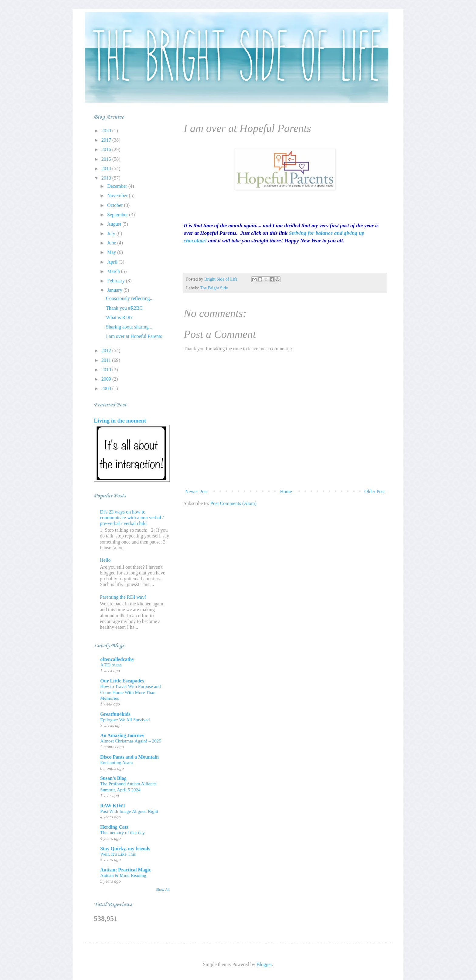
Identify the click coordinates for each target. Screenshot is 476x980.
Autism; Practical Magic (126, 870)
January (115, 290)
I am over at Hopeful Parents (134, 336)
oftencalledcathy (117, 659)
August (115, 224)
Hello (105, 560)
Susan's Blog (113, 778)
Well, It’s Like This (118, 854)
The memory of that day (122, 832)
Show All (163, 890)
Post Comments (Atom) (233, 503)
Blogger (264, 964)
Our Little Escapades (122, 681)
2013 (107, 178)
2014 (107, 168)
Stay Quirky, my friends (125, 849)
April (113, 262)
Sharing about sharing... (129, 327)
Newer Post (196, 492)
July (112, 233)
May (112, 252)
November (118, 195)
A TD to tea (111, 665)
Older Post (375, 492)
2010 (107, 370)
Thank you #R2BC (124, 308)
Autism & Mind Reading (123, 875)
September (118, 215)
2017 (107, 140)
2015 (107, 159)
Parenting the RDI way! (123, 597)
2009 (107, 379)
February (117, 281)
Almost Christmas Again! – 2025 (131, 741)
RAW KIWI (113, 806)
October (116, 205)
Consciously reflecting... (130, 298)
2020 (107, 131)
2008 (107, 388)
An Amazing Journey (122, 735)
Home (286, 492)
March (114, 271)
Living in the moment (120, 421)
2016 (107, 149)
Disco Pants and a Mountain (129, 757)
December (118, 186)
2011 (107, 360)
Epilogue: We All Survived (125, 720)
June (112, 243)
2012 (107, 350)
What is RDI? (119, 317)
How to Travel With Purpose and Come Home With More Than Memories (131, 692)
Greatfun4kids (115, 714)
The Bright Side (214, 288)
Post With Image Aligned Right (129, 811)
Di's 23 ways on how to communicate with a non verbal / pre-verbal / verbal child (132, 518)
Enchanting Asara (117, 762)
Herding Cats (114, 827)
